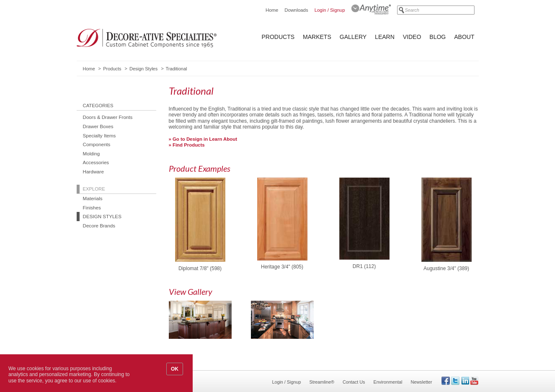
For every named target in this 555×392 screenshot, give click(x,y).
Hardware (93, 171)
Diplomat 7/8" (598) (200, 269)
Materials (93, 198)
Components (97, 144)
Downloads (296, 10)
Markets (317, 37)
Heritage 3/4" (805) (282, 267)
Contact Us (354, 382)
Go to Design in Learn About (205, 139)
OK (175, 369)
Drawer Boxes (98, 126)
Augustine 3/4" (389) (446, 269)
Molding (92, 153)
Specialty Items (99, 135)
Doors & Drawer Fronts (108, 117)
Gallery (353, 37)
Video (412, 37)
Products (278, 37)
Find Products (189, 145)
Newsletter (421, 382)
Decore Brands (99, 226)
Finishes (92, 208)
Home (272, 10)
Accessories (96, 162)
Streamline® (322, 382)
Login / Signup (330, 10)
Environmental (388, 382)
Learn (385, 37)
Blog (438, 37)
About (464, 37)
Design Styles (143, 69)
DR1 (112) (364, 267)
